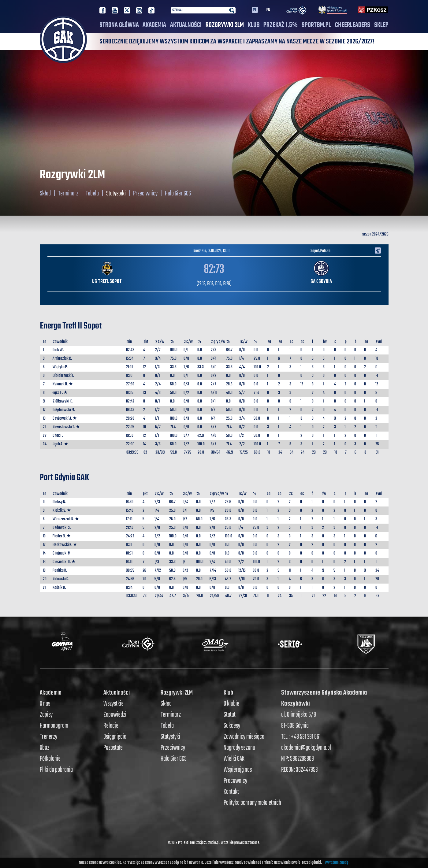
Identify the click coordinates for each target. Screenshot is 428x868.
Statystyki (116, 194)
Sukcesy (232, 726)
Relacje (111, 726)
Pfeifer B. (59, 536)
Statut (230, 715)
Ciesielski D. (62, 562)
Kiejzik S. (59, 511)
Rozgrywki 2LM (225, 25)
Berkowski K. (62, 545)
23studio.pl (212, 843)
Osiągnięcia (115, 737)
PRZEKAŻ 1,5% (281, 25)
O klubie (231, 704)
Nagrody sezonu (239, 748)
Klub (254, 25)
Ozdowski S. (62, 528)
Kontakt (231, 792)
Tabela (92, 194)
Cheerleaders (353, 25)
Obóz (45, 748)
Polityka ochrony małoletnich (252, 803)
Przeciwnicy (145, 194)
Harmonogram (54, 726)
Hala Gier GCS (178, 194)
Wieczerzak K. (63, 519)
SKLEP (381, 25)
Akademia (154, 25)
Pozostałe (113, 748)
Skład (45, 194)
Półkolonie (50, 759)
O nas (45, 704)
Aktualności (186, 25)
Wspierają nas (238, 770)
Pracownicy (235, 781)
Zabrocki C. (61, 579)
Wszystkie (114, 704)
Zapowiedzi (115, 715)
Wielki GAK (234, 759)
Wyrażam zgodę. (337, 863)
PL (255, 10)
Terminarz (68, 194)
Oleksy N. (59, 502)
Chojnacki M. (62, 553)
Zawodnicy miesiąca (244, 737)
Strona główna (119, 25)
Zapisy (46, 715)
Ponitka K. (60, 571)
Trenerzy (48, 737)
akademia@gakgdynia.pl (306, 748)
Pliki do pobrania (56, 770)
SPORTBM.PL (316, 25)
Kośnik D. (59, 588)
